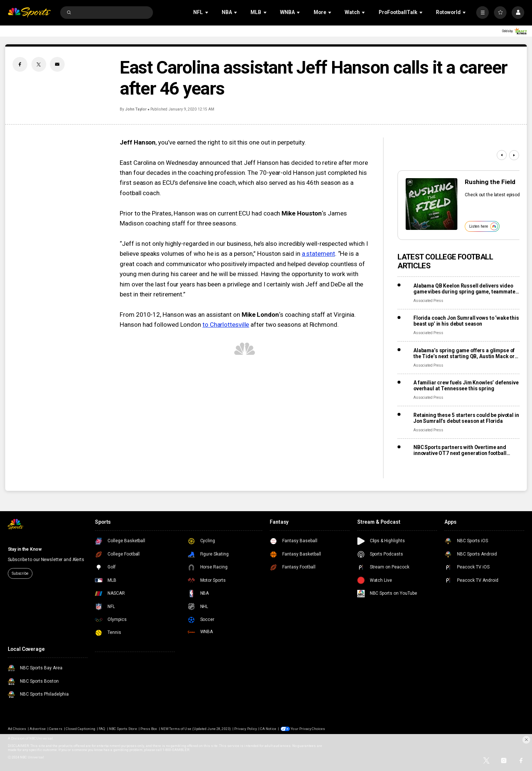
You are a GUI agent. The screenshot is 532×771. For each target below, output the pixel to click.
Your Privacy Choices (308, 729)
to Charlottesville (226, 325)
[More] (482, 13)
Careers (56, 729)
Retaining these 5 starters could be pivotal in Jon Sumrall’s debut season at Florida (466, 418)
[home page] (29, 13)
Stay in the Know (25, 549)
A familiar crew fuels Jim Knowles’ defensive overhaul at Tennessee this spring (466, 385)
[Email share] (57, 64)
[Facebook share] (20, 64)
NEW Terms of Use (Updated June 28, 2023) (196, 729)
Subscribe (20, 573)
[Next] (514, 155)
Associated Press (428, 301)
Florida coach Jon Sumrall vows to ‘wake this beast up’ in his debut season (466, 321)
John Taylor (136, 109)
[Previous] (502, 155)
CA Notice (268, 729)
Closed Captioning (81, 729)
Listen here (484, 226)
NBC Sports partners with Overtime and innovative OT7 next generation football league (460, 450)
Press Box (149, 729)
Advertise (37, 729)
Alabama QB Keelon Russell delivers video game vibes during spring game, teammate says (464, 289)
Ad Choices (17, 729)
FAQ (102, 729)
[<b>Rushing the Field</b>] (432, 204)
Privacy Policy (245, 729)
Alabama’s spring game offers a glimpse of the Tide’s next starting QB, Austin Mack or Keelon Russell (464, 353)
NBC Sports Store (123, 729)
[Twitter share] (39, 64)
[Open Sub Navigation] (207, 12)
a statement (318, 254)
